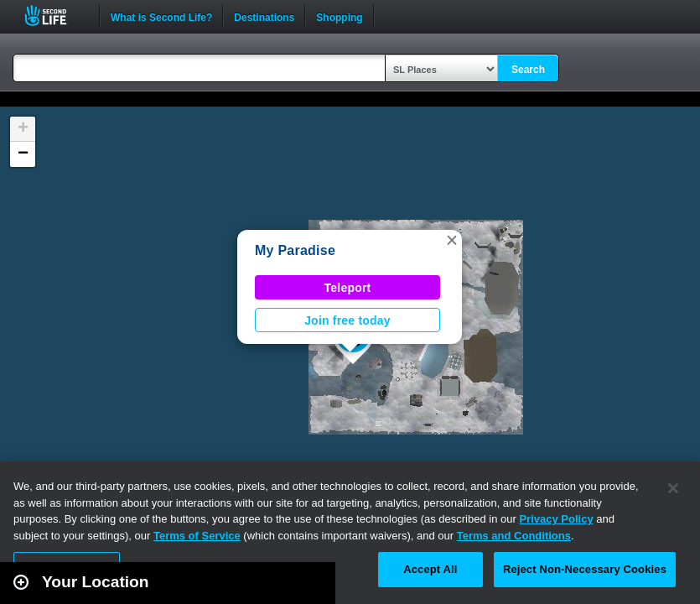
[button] (452, 240)
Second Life (55, 16)
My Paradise (295, 250)
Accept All (430, 569)
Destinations (264, 16)
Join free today (347, 320)
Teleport (348, 288)
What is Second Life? (161, 16)
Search (528, 70)
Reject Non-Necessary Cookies (585, 569)
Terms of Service (197, 536)
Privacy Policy (556, 519)
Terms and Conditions (514, 536)
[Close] (673, 488)
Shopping (339, 16)
